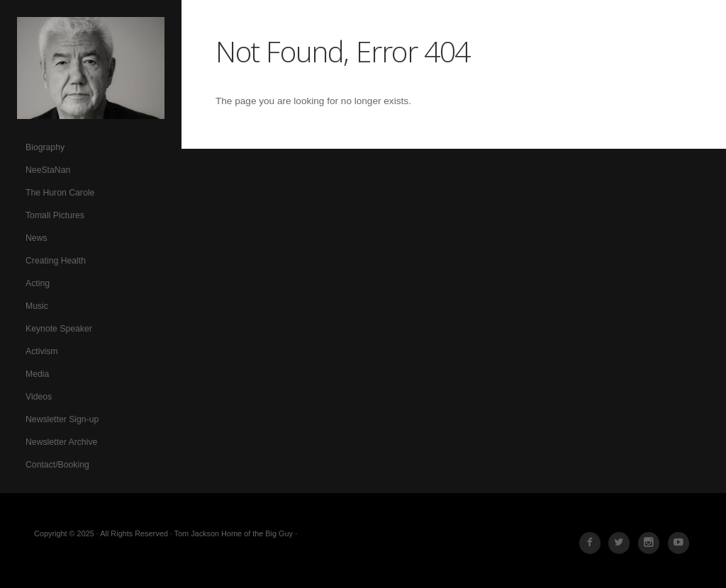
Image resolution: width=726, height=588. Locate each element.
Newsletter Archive (61, 442)
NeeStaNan (48, 170)
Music (37, 306)
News (37, 238)
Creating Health (56, 261)
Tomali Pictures (55, 215)
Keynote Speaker (59, 329)
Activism (42, 351)
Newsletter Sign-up (62, 419)
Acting (38, 283)
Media (37, 374)
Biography (45, 147)
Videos (39, 397)
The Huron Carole (60, 193)
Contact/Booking (57, 465)
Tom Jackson (91, 68)
